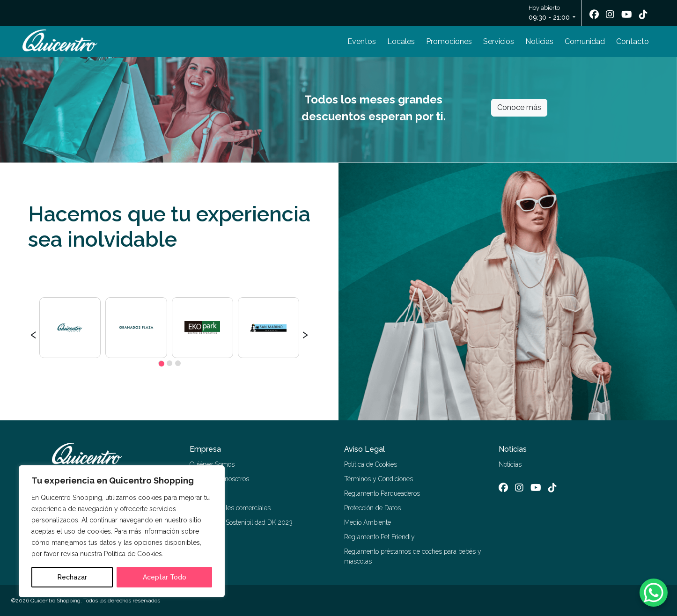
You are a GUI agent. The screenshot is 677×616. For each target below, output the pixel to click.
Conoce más (519, 107)
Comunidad (585, 41)
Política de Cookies (371, 464)
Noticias (539, 41)
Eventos (362, 41)
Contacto (633, 41)
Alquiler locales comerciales (230, 508)
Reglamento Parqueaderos (382, 493)
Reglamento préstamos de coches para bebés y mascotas (413, 556)
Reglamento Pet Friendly (379, 537)
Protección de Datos (372, 508)
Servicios (499, 41)
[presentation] (33, 333)
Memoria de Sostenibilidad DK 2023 (241, 522)
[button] (161, 363)
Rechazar (72, 577)
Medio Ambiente (368, 522)
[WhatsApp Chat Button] (654, 593)
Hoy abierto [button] (550, 13)
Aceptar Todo (165, 577)
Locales (401, 41)
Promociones (449, 41)
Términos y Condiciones (379, 479)
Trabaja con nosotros (219, 479)
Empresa (205, 449)
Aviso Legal (364, 449)
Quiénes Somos (212, 464)
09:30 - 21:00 (549, 17)
